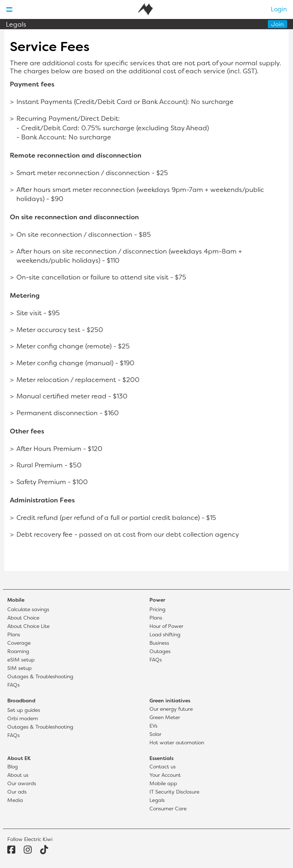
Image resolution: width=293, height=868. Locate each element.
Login (279, 10)
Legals (16, 25)
